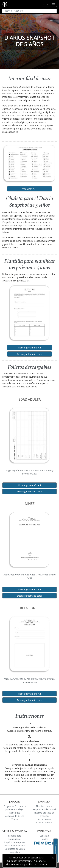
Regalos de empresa (15, 842)
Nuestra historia (44, 806)
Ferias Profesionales (15, 846)
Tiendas (44, 839)
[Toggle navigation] (53, 4)
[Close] (53, 858)
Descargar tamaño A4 (29, 348)
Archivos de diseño (15, 816)
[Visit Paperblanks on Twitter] (46, 843)
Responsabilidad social (44, 809)
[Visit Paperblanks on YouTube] (43, 843)
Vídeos (15, 819)
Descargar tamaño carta (29, 354)
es (45, 4)
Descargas (15, 813)
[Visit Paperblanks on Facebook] (35, 843)
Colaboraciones (44, 823)
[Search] (29, 11)
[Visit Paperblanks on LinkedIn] (50, 843)
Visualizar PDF (30, 189)
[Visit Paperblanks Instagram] (39, 843)
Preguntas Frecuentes (15, 806)
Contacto (44, 836)
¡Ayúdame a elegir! (15, 809)
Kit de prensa (44, 819)
